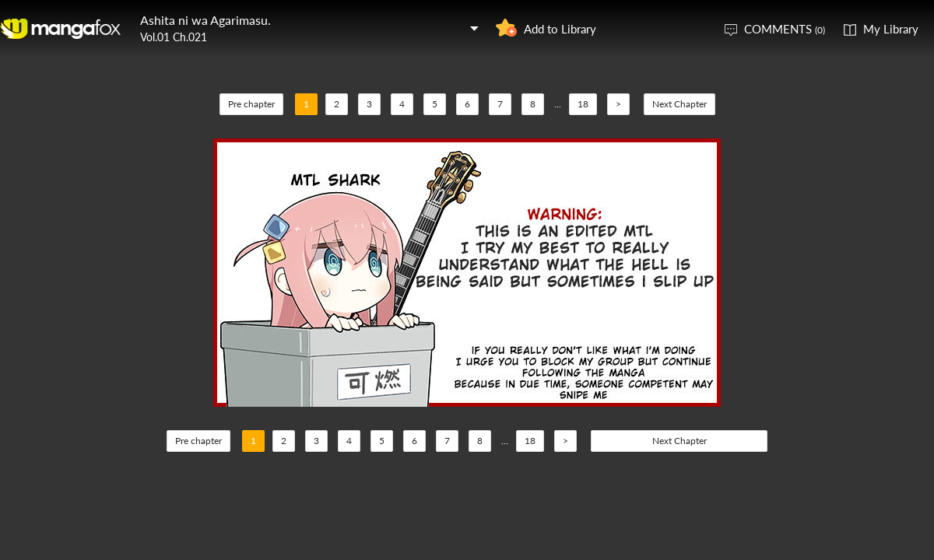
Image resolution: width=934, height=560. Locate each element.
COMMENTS (785, 29)
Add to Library (560, 29)
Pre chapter (251, 104)
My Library (891, 29)
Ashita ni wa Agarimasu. (205, 20)
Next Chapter (679, 104)
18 (583, 104)
